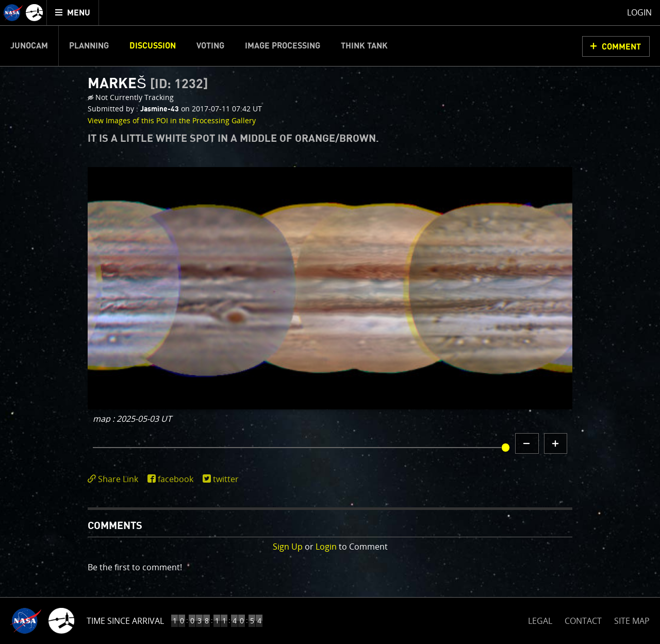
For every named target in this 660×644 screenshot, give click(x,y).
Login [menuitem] (639, 12)
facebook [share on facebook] (176, 479)
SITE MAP (632, 621)
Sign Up (288, 547)
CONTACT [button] (583, 621)
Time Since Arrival (125, 621)
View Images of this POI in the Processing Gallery (172, 120)
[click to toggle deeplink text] (115, 479)
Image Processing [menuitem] (283, 46)
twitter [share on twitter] (226, 479)
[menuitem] (73, 13)
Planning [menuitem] (89, 46)
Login (326, 547)
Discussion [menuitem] (153, 46)
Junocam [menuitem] (29, 46)
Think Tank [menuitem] (364, 46)
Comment (621, 47)
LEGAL (540, 619)
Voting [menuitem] (210, 46)
